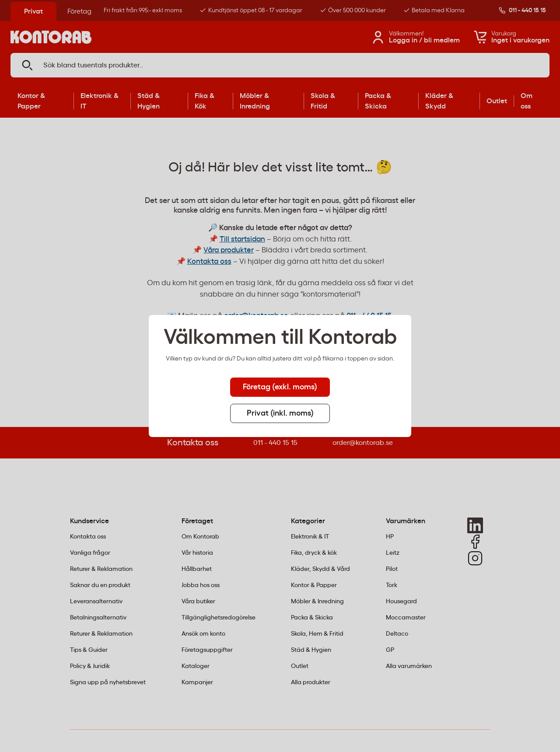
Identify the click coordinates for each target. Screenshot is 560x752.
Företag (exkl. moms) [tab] (280, 387)
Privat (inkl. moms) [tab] (280, 413)
